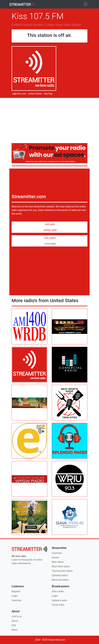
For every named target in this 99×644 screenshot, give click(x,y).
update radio (49, 230)
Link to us (17, 616)
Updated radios (60, 575)
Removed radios (60, 580)
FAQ (14, 625)
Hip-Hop (48, 94)
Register (16, 591)
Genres (55, 557)
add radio (50, 224)
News (15, 630)
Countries (57, 553)
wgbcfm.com (19, 94)
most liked (49, 244)
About (15, 621)
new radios (49, 238)
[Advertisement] (49, 121)
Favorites (16, 600)
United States (35, 94)
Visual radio (58, 605)
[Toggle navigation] (85, 4)
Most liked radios (61, 566)
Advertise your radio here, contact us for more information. (50, 161)
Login (14, 596)
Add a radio (58, 591)
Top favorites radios (62, 571)
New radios (58, 562)
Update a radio (59, 600)
